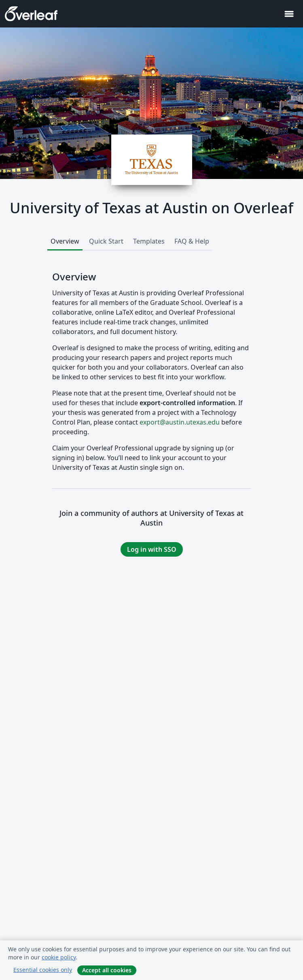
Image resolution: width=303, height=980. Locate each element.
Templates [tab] (149, 241)
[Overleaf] (31, 14)
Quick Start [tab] (106, 241)
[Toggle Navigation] (289, 14)
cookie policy (59, 957)
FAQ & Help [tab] (192, 241)
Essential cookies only (43, 970)
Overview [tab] (65, 241)
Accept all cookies (107, 970)
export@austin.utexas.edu (180, 422)
